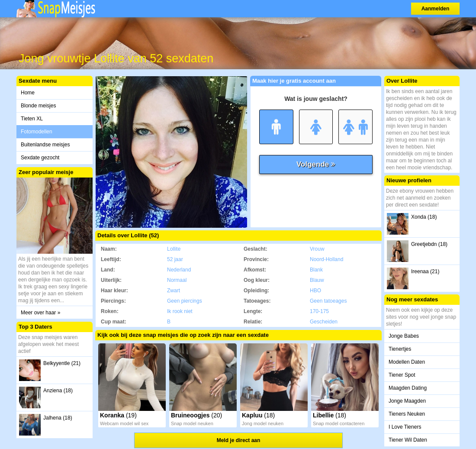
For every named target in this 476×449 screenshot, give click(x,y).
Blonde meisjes (38, 106)
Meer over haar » (40, 313)
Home (28, 93)
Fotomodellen (37, 132)
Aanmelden (436, 9)
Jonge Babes (404, 336)
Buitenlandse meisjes (45, 145)
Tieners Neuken (407, 414)
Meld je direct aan (239, 440)
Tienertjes (400, 349)
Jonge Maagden (407, 401)
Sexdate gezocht (40, 158)
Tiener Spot (402, 375)
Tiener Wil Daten (408, 440)
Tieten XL (32, 119)
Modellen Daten (407, 362)
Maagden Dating (408, 388)
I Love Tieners (405, 427)
